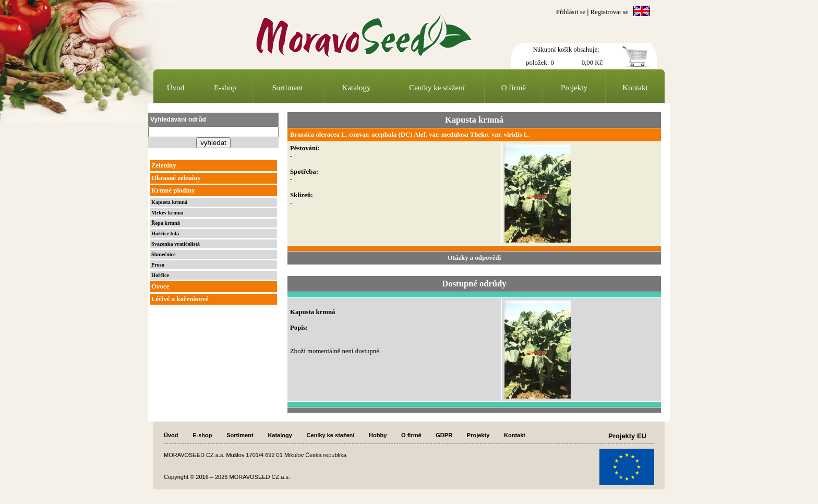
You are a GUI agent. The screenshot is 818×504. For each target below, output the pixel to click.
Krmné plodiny (173, 190)
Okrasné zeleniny (176, 178)
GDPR (444, 435)
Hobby (378, 435)
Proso (158, 265)
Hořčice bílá (165, 233)
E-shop (225, 88)
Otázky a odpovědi (474, 258)
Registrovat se (610, 12)
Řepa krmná (166, 223)
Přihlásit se (571, 12)
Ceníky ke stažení (437, 88)
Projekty (574, 88)
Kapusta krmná (169, 202)
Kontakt (635, 88)
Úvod (176, 88)
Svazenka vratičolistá (176, 244)
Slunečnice (164, 254)
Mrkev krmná (167, 213)
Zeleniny (164, 165)
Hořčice (160, 275)
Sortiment (288, 88)
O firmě (514, 88)
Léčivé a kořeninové (180, 299)
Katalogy (357, 88)
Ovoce (160, 286)
